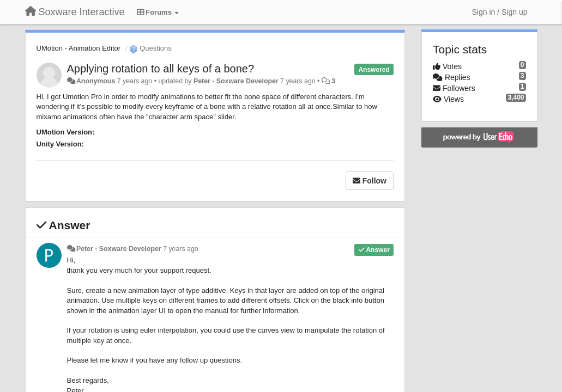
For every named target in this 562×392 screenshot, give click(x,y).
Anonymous (96, 81)
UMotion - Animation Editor (79, 48)
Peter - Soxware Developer (236, 81)
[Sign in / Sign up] (500, 12)
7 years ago (181, 249)
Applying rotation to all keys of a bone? (161, 69)
